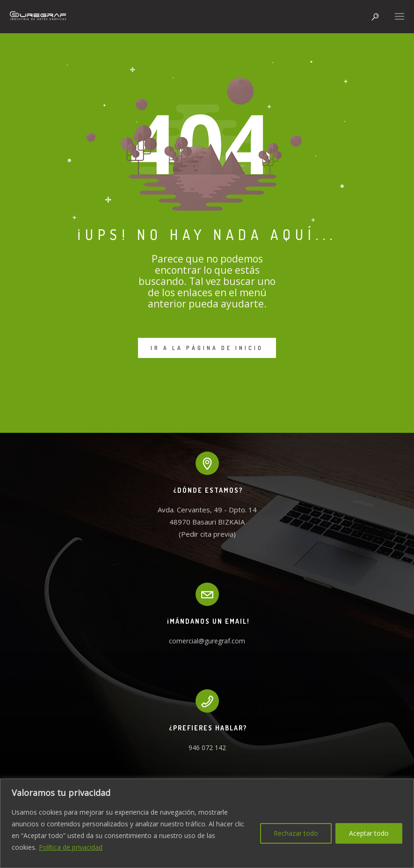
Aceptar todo (369, 833)
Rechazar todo (296, 833)
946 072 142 (207, 748)
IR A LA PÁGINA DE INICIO (207, 348)
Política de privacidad (71, 847)
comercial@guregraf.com (207, 641)
